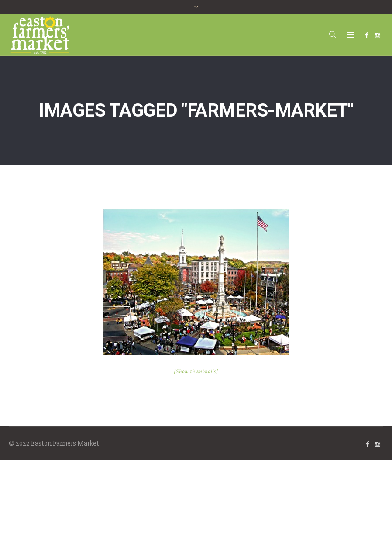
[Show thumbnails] (196, 372)
